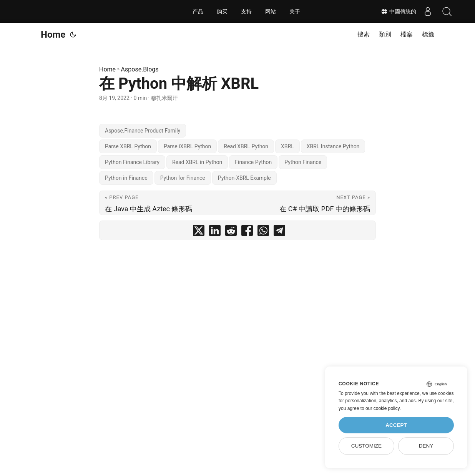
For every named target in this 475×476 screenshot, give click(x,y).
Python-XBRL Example (244, 178)
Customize (366, 446)
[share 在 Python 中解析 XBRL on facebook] (247, 232)
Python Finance (303, 162)
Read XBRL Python (246, 146)
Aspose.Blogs (140, 69)
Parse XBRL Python (128, 146)
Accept (396, 425)
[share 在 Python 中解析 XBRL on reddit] (231, 232)
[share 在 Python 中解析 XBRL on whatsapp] (263, 232)
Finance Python (253, 162)
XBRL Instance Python (333, 146)
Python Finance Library (132, 162)
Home (53, 35)
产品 (198, 12)
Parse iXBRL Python (187, 146)
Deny (426, 446)
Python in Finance (126, 178)
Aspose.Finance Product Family (143, 131)
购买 (222, 12)
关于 (295, 12)
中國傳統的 (399, 12)
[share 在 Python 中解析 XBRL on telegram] (279, 232)
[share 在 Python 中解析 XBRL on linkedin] (215, 232)
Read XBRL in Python (197, 162)
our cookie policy (383, 408)
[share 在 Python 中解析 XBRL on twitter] (199, 232)
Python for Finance (183, 178)
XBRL (287, 146)
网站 (271, 12)
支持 (246, 12)
